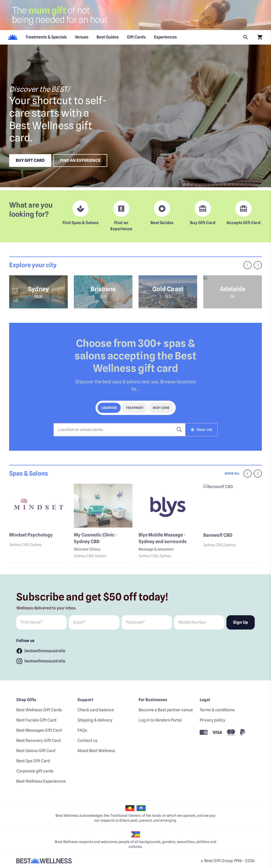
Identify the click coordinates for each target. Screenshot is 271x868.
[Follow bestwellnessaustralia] (41, 651)
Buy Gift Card (30, 160)
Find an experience (80, 160)
